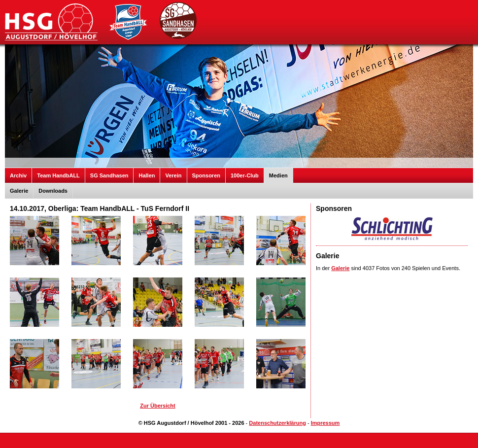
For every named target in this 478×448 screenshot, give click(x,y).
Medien (278, 175)
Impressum (325, 423)
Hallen (147, 175)
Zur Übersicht (158, 406)
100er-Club (245, 175)
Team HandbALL (58, 175)
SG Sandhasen (109, 175)
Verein (173, 175)
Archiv (18, 175)
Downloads (53, 191)
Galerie (19, 191)
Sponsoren (206, 175)
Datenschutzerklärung (277, 423)
